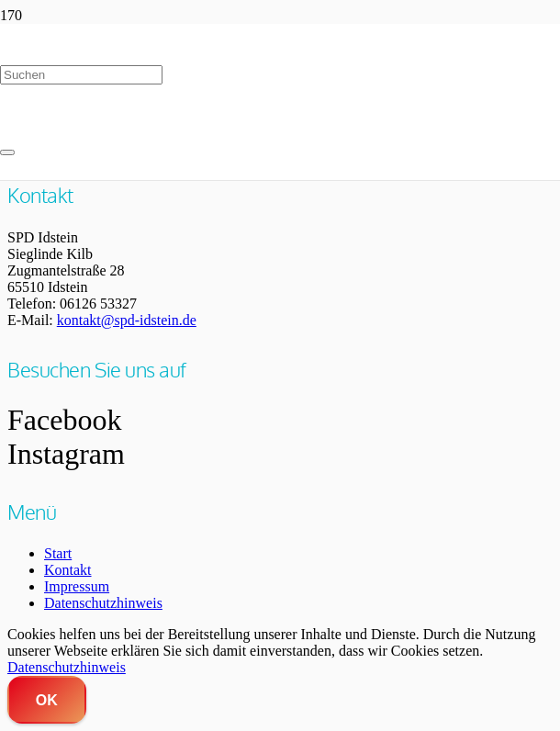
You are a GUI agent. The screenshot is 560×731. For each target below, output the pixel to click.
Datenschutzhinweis (103, 603)
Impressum (77, 586)
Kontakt (68, 570)
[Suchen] (81, 75)
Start (58, 553)
